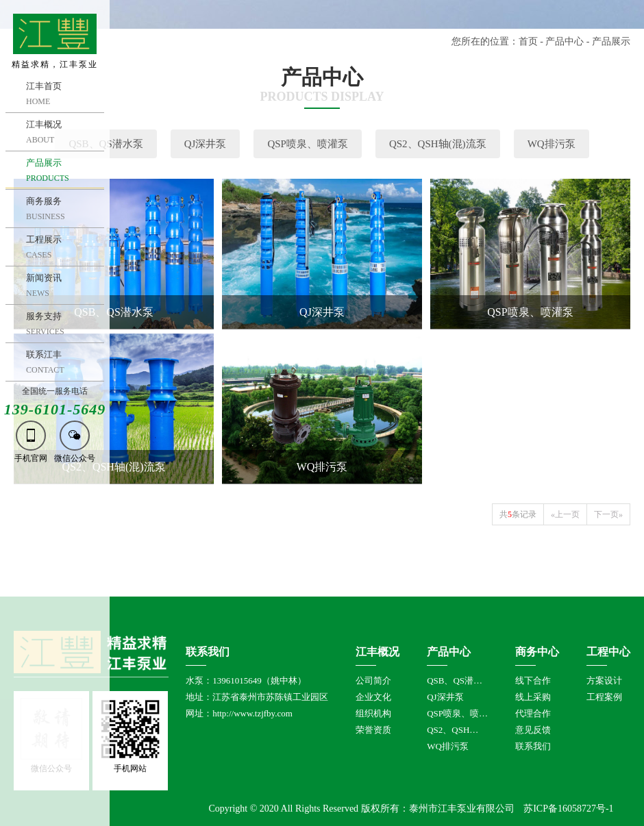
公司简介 (373, 680)
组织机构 (373, 713)
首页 (528, 41)
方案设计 (604, 680)
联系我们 (533, 746)
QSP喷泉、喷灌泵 (308, 144)
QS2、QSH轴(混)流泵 (438, 144)
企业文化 (373, 697)
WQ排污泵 (552, 144)
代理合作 (533, 713)
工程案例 (604, 697)
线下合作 (533, 680)
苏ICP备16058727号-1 (568, 809)
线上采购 (533, 697)
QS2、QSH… (453, 730)
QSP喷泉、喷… (457, 713)
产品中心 (565, 41)
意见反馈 (533, 730)
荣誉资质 (373, 730)
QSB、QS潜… (455, 680)
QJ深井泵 (206, 144)
